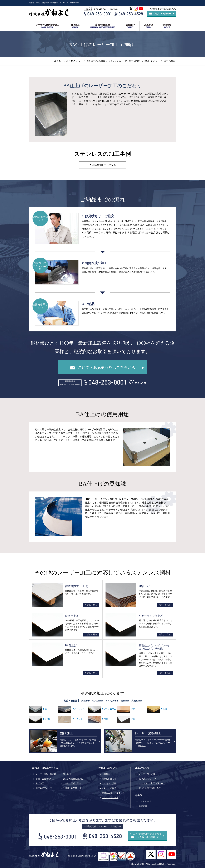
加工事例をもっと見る (102, 165)
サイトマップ (145, 801)
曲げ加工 (75, 26)
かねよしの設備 (109, 788)
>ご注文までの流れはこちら (163, 9)
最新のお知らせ (109, 779)
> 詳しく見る (91, 605)
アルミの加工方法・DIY (150, 788)
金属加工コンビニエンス (113, 793)
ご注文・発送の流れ (72, 783)
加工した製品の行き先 (73, 779)
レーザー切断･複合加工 (47, 26)
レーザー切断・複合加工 (47, 774)
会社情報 (167, 26)
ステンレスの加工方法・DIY (152, 783)
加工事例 (149, 26)
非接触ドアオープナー (46, 788)
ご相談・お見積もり (72, 788)
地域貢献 (143, 806)
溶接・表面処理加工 (45, 779)
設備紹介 (130, 26)
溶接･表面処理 (103, 26)
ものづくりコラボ (110, 798)
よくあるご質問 (109, 783)
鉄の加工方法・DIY (148, 779)
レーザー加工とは (147, 774)
